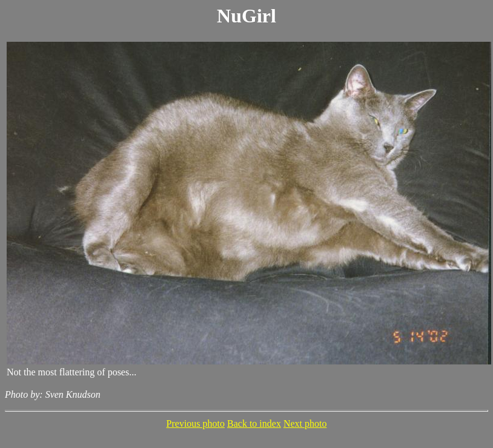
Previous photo (196, 423)
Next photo (305, 423)
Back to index (254, 423)
